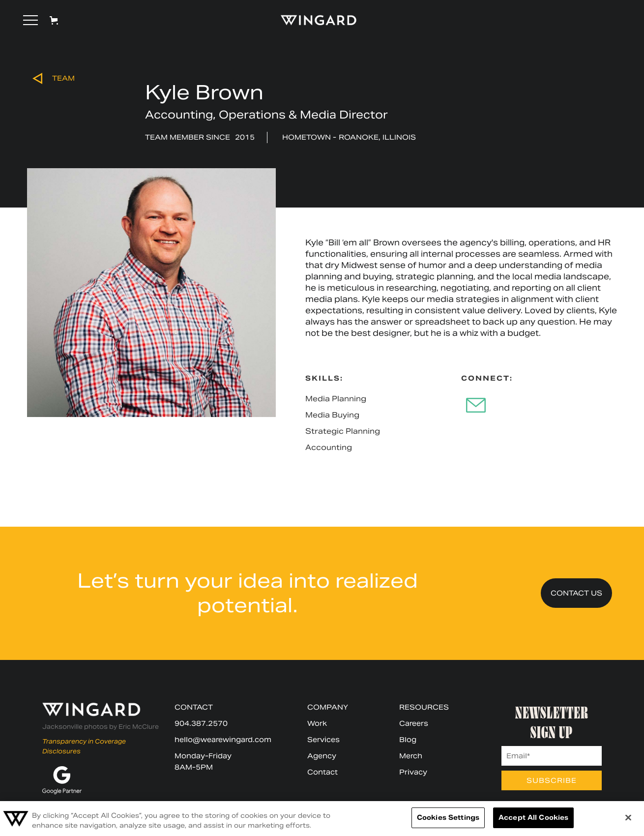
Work (317, 723)
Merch (411, 756)
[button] (30, 20)
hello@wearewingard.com (223, 740)
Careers (414, 723)
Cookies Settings (448, 818)
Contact (322, 772)
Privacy (413, 772)
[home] (314, 20)
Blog (408, 740)
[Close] (628, 817)
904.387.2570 (201, 723)
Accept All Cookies (533, 818)
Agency (322, 756)
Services (323, 740)
